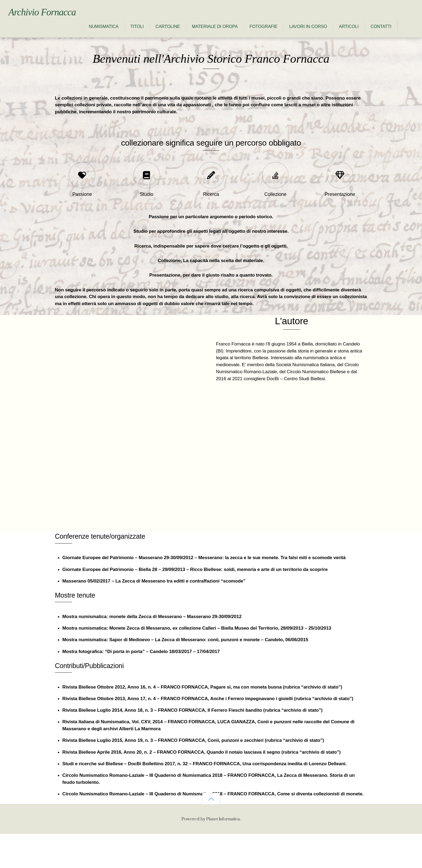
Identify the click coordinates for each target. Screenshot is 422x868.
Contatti (307, 33)
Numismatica (29, 33)
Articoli (274, 33)
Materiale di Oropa (140, 33)
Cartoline (94, 33)
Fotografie (189, 33)
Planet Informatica (223, 853)
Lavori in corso (234, 33)
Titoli (63, 33)
